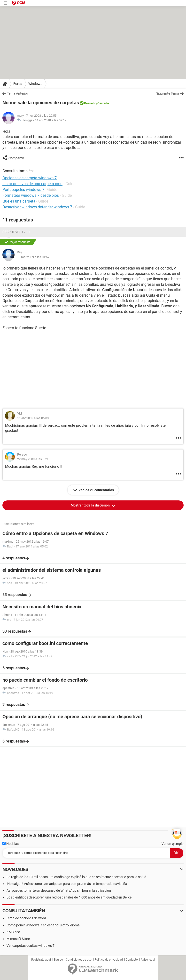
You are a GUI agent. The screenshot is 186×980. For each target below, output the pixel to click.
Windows (35, 84)
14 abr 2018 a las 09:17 (51, 120)
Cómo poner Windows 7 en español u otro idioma (43, 925)
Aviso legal (148, 960)
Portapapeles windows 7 (23, 190)
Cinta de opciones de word (26, 918)
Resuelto (90, 103)
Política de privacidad (109, 960)
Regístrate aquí (41, 960)
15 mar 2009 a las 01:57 (33, 257)
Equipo (58, 960)
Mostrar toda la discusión (91, 505)
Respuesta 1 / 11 (16, 232)
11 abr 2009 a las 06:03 (33, 418)
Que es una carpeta (19, 201)
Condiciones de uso (79, 960)
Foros (18, 84)
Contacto (132, 960)
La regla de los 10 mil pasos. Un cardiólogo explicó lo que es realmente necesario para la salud (76, 877)
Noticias (11, 844)
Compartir (16, 158)
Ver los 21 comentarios (96, 490)
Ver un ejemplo (173, 844)
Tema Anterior (18, 93)
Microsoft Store (18, 939)
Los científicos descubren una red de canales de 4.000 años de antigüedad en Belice (69, 897)
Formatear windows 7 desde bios (31, 195)
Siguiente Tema (168, 93)
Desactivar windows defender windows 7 (37, 207)
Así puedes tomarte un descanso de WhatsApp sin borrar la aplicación (59, 890)
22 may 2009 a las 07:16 (34, 459)
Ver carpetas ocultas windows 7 (31, 946)
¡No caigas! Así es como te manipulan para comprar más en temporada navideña (67, 884)
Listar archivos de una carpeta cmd (32, 184)
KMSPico (13, 932)
